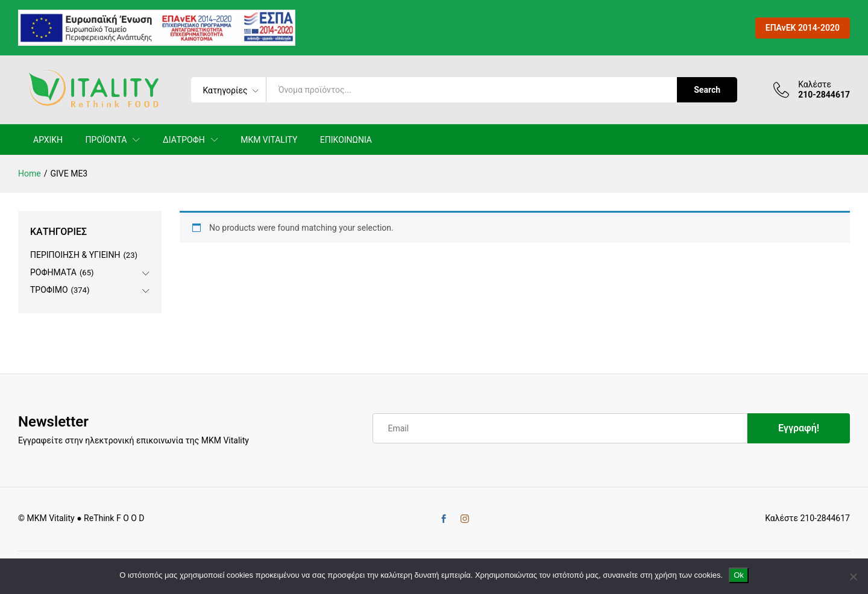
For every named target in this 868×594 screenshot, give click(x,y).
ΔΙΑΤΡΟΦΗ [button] (184, 140)
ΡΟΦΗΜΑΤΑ (53, 272)
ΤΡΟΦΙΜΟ (49, 290)
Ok (739, 575)
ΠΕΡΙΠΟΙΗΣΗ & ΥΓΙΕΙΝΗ (75, 255)
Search (707, 90)
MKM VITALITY (269, 140)
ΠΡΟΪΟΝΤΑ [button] (106, 140)
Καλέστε (815, 84)
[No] (853, 577)
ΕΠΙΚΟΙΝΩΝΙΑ (346, 140)
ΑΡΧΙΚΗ (48, 140)
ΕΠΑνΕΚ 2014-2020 (803, 28)
